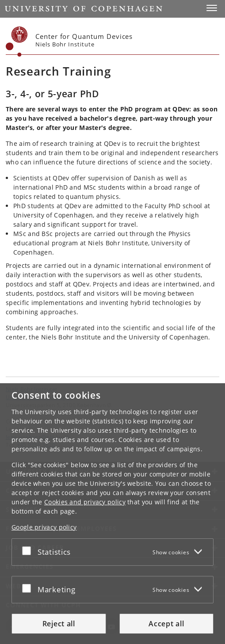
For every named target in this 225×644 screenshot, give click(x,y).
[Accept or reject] (29, 550)
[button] (212, 8)
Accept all (166, 624)
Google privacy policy (44, 527)
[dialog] (112, 514)
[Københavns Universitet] (17, 42)
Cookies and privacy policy (85, 502)
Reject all (59, 624)
